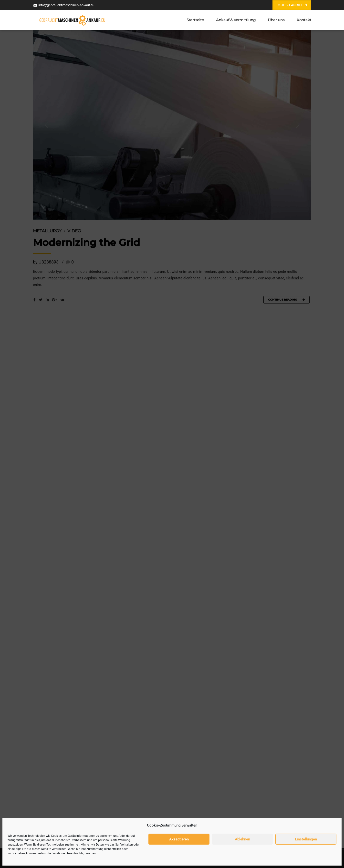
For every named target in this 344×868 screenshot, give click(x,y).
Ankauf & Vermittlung (236, 20)
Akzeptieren (179, 839)
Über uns (276, 20)
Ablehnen (242, 839)
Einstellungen (306, 839)
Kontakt (304, 20)
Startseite (195, 20)
